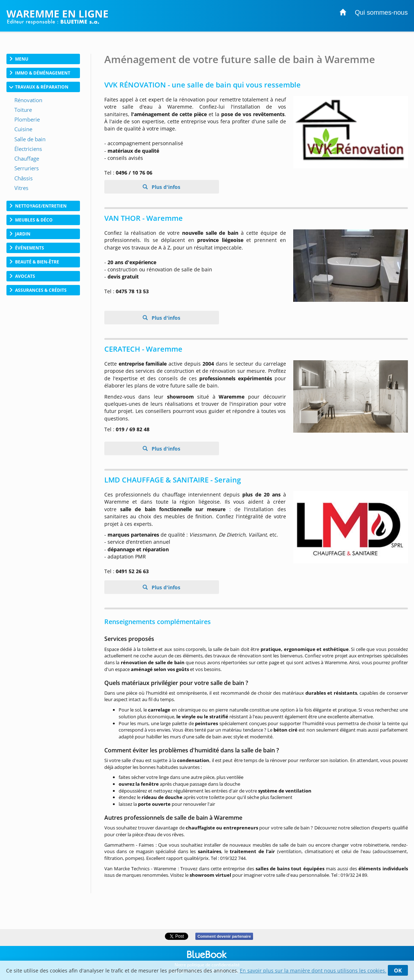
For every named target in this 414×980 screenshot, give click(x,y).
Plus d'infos (165, 187)
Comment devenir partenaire (224, 936)
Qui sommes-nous (381, 13)
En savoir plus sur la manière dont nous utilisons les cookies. (313, 971)
